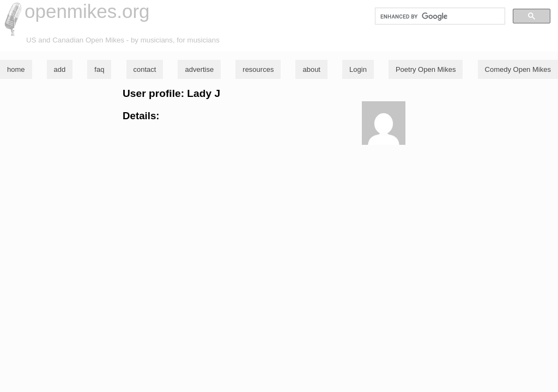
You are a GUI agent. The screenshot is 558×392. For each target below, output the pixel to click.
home (16, 69)
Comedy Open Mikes (518, 69)
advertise (199, 69)
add (60, 69)
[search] (439, 16)
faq (99, 69)
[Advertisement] (279, 223)
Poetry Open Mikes (426, 69)
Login (358, 69)
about (311, 69)
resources (258, 69)
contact (145, 69)
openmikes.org (87, 11)
